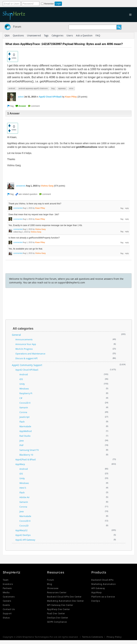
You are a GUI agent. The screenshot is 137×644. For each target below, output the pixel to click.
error (71, 88)
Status (6, 618)
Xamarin (24, 407)
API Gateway (98, 588)
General (16, 335)
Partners (7, 588)
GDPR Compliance (57, 622)
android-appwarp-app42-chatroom (33, 88)
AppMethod (26, 431)
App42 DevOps (23, 535)
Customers (9, 597)
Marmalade (25, 426)
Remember (49, 4)
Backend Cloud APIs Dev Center (64, 597)
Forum (17, 27)
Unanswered (34, 35)
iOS (21, 379)
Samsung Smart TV (29, 450)
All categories (23, 329)
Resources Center (57, 592)
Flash (22, 422)
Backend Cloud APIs (102, 580)
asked (21, 97)
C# (21, 398)
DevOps (96, 601)
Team (6, 580)
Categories (57, 35)
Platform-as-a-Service (103, 597)
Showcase (53, 588)
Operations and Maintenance (30, 354)
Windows (24, 389)
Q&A (7, 35)
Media (6, 592)
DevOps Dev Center (58, 618)
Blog (50, 584)
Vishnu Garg (47, 186)
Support (7, 613)
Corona (23, 412)
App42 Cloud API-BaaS (50, 97)
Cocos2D (24, 526)
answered (21, 186)
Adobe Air (24, 497)
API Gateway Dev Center (60, 605)
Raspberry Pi (26, 393)
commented (18, 208)
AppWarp (20, 464)
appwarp (62, 88)
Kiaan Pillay (71, 97)
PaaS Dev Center (56, 613)
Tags (46, 35)
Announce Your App (26, 344)
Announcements (24, 339)
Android (24, 374)
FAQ (98, 35)
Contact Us (9, 609)
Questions (18, 35)
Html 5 (23, 488)
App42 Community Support (27, 365)
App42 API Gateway (25, 540)
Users (70, 35)
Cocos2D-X (25, 403)
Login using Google (90, 3)
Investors (8, 584)
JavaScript (24, 417)
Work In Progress (24, 349)
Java (22, 441)
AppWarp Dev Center (58, 609)
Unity (22, 384)
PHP (21, 445)
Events (6, 605)
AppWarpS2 (21, 530)
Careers (7, 601)
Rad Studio (25, 436)
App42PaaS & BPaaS (26, 459)
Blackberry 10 (26, 455)
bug (53, 88)
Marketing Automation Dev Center (65, 601)
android (12, 88)
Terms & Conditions (93, 637)
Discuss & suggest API (26, 358)
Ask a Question (84, 35)
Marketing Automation (103, 584)
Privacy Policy (114, 637)
